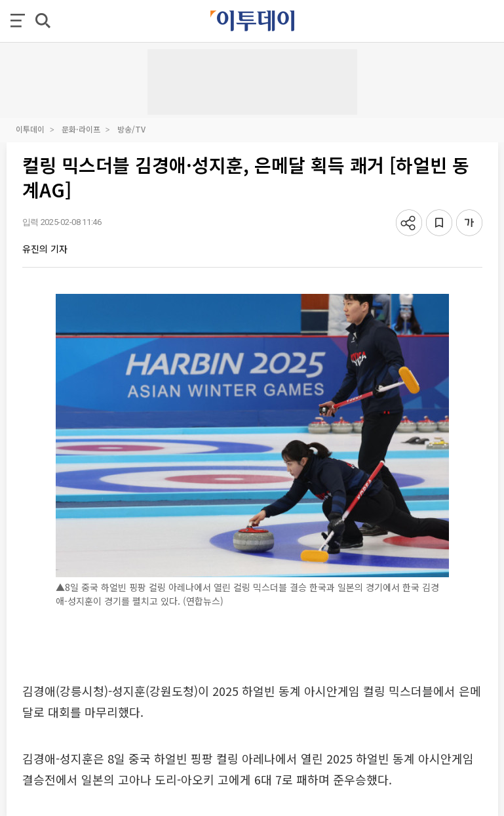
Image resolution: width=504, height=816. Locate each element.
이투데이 (30, 129)
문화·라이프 (81, 129)
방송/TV (131, 129)
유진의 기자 (45, 249)
